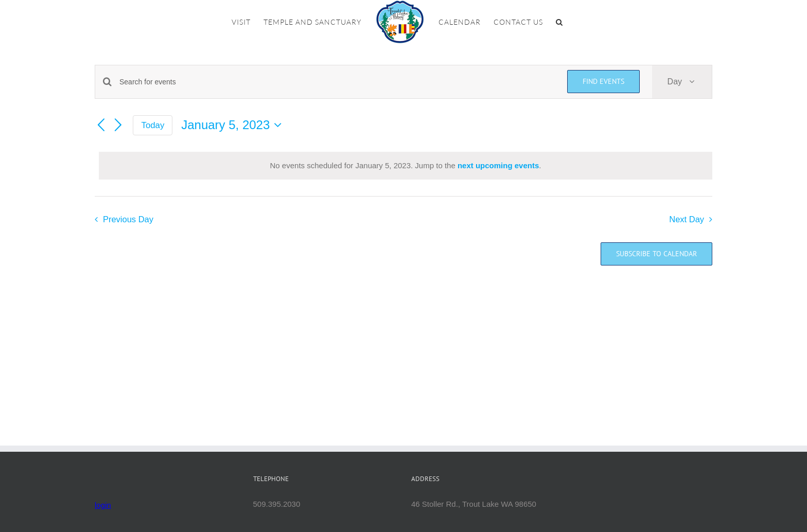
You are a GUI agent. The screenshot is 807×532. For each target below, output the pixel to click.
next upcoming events (498, 165)
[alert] (406, 166)
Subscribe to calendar (656, 254)
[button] (559, 22)
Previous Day (128, 219)
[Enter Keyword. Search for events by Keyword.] (337, 82)
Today (153, 125)
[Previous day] (101, 126)
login (103, 505)
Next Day (687, 219)
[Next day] (118, 126)
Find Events (603, 81)
